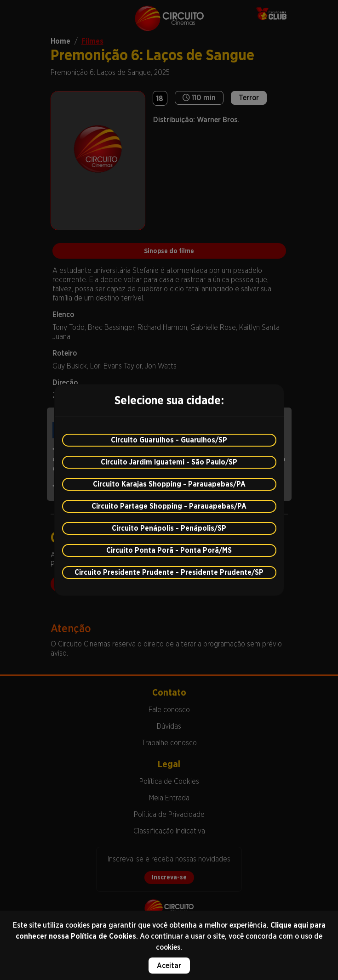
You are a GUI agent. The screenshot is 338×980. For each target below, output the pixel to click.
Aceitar (169, 966)
